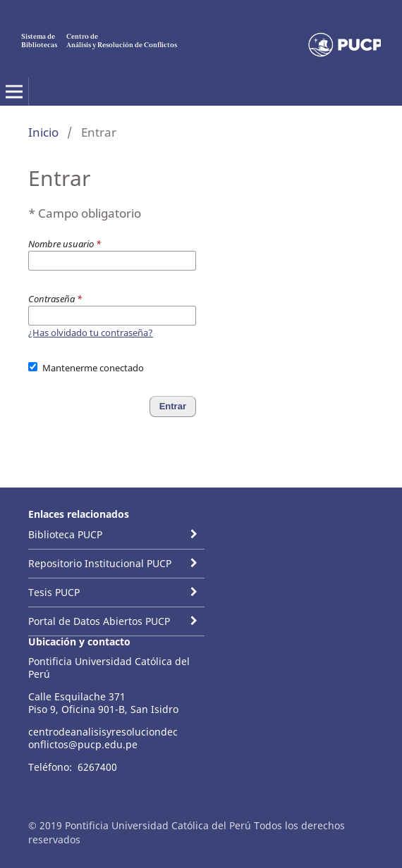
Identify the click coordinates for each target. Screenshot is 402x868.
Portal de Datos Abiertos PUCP (99, 621)
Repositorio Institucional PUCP (100, 563)
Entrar (173, 406)
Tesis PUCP (54, 592)
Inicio (43, 132)
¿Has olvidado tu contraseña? (91, 333)
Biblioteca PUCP (65, 534)
